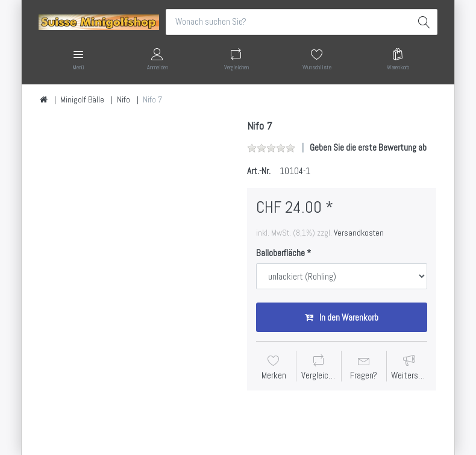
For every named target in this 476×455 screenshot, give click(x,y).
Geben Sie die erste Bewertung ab (368, 147)
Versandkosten (359, 233)
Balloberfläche (280, 253)
